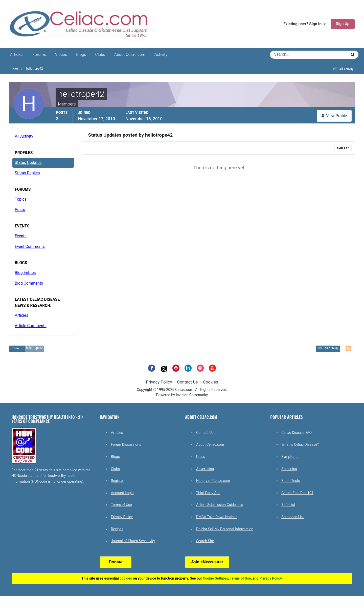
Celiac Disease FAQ (297, 433)
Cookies (211, 382)
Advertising (205, 469)
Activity (161, 55)
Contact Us (187, 382)
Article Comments (31, 326)
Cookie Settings (216, 578)
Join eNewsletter (207, 562)
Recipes (117, 529)
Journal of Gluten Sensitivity (133, 541)
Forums (39, 55)
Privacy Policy (159, 382)
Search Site (205, 541)
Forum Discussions (126, 444)
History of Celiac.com (213, 481)
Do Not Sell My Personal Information (225, 529)
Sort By (343, 148)
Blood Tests (291, 481)
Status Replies (27, 173)
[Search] (290, 55)
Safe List (288, 505)
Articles (17, 55)
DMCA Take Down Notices (217, 517)
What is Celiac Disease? (300, 444)
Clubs (100, 55)
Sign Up (343, 24)
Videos (61, 55)
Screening (289, 469)
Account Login (122, 493)
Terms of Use (121, 505)
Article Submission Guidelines (220, 505)
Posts (20, 210)
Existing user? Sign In (304, 24)
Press (201, 457)
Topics (21, 199)
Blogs (81, 55)
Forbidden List (293, 517)
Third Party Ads (208, 493)
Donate (116, 562)
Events (21, 236)
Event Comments (30, 247)
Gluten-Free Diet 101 (297, 493)
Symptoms (290, 457)
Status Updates (28, 163)
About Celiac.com (130, 55)
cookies (126, 578)
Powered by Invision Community (182, 395)
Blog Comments (29, 283)
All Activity (24, 136)
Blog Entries (25, 273)
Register (117, 481)
